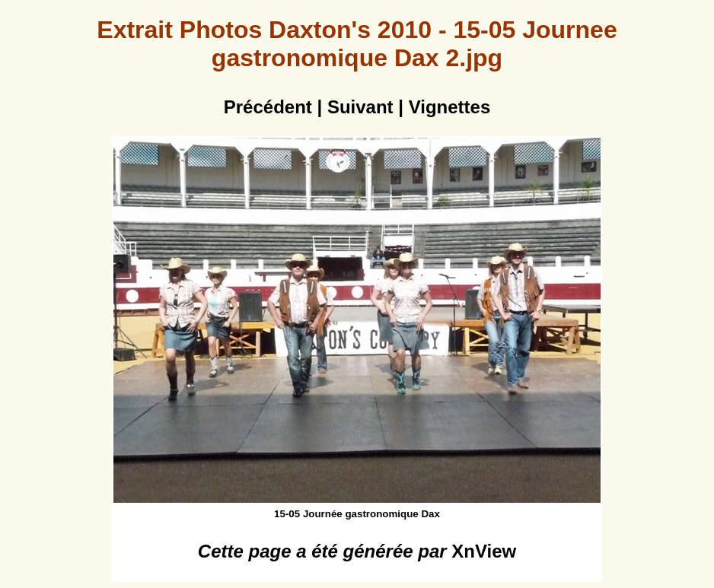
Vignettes (450, 107)
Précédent (268, 107)
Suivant (360, 107)
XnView (484, 551)
